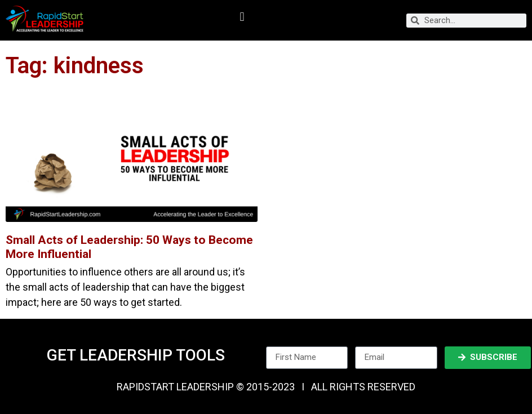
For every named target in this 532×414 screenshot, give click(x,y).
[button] (242, 17)
